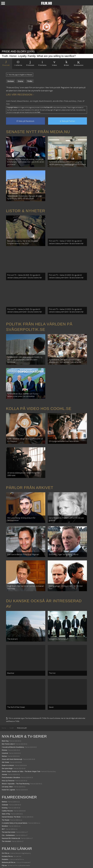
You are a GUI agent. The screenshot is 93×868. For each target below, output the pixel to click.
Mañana (4, 772)
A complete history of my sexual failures (15, 794)
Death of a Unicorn (8, 736)
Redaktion (5, 830)
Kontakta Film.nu (7, 827)
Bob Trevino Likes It (8, 715)
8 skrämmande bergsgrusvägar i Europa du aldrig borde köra (21, 855)
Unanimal (5, 724)
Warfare (4, 727)
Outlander (5, 775)
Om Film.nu (6, 824)
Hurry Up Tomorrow (8, 751)
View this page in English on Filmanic (20, 75)
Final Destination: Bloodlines (11, 748)
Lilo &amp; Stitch (7, 757)
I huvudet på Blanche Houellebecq (13, 718)
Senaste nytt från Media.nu (38, 132)
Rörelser (5, 721)
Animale (4, 745)
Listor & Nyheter (26, 207)
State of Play (6, 785)
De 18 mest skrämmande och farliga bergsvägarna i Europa (21, 848)
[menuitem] (4, 699)
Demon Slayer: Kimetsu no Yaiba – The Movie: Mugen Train (21, 742)
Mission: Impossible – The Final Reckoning (16, 754)
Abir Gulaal (5, 733)
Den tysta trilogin (7, 739)
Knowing (5, 779)
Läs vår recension (20, 95)
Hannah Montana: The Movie (11, 788)
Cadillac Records (7, 782)
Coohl (4, 842)
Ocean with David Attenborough (12, 730)
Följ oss (4, 836)
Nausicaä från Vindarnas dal (11, 809)
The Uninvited (6, 812)
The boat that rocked (8, 803)
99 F (3, 800)
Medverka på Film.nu (9, 833)
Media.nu (5, 861)
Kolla (3, 851)
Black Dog (5, 712)
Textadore (5, 858)
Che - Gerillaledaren (8, 806)
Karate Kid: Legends (8, 761)
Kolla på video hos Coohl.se (39, 395)
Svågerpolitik (6, 864)
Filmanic (5, 839)
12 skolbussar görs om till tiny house (14, 845)
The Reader (6, 791)
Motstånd (5, 797)
